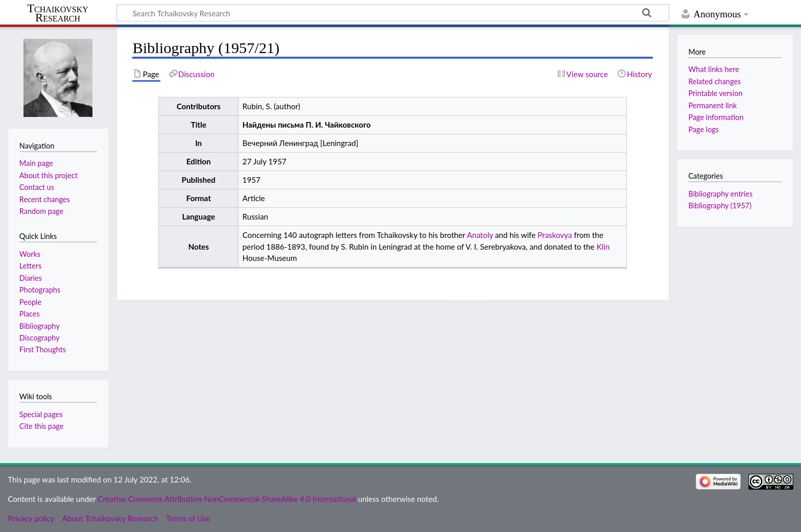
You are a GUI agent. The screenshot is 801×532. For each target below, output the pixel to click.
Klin (603, 247)
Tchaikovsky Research (58, 13)
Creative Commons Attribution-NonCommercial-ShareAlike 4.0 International (227, 499)
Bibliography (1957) (720, 205)
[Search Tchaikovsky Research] (393, 13)
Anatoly (480, 235)
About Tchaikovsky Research (110, 518)
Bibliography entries (720, 194)
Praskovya (555, 235)
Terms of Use (188, 518)
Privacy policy (31, 518)
